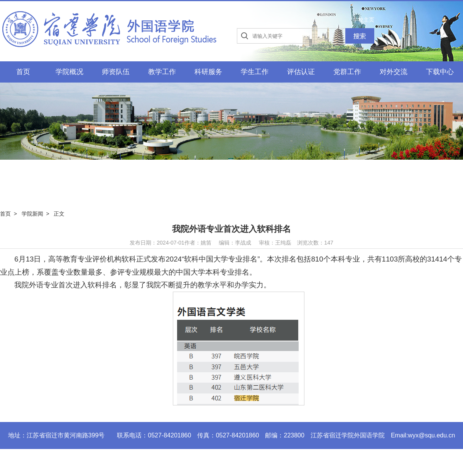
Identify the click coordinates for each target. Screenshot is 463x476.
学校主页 (363, 20)
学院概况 (69, 72)
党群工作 (347, 72)
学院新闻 (32, 214)
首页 (23, 72)
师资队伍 (116, 72)
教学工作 (162, 72)
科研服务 (208, 72)
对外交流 (394, 72)
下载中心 (440, 72)
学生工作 (255, 72)
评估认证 (301, 72)
